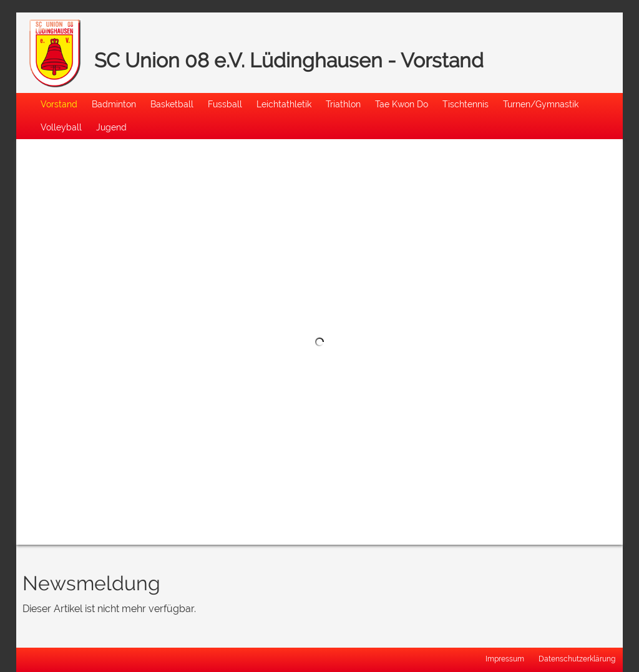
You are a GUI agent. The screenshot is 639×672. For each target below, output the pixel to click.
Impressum (505, 659)
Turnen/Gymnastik (541, 104)
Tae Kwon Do (402, 104)
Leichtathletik (284, 104)
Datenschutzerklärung (577, 659)
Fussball (225, 104)
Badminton (114, 104)
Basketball (172, 104)
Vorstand (59, 104)
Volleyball (61, 127)
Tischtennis (466, 104)
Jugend (111, 127)
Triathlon (343, 104)
